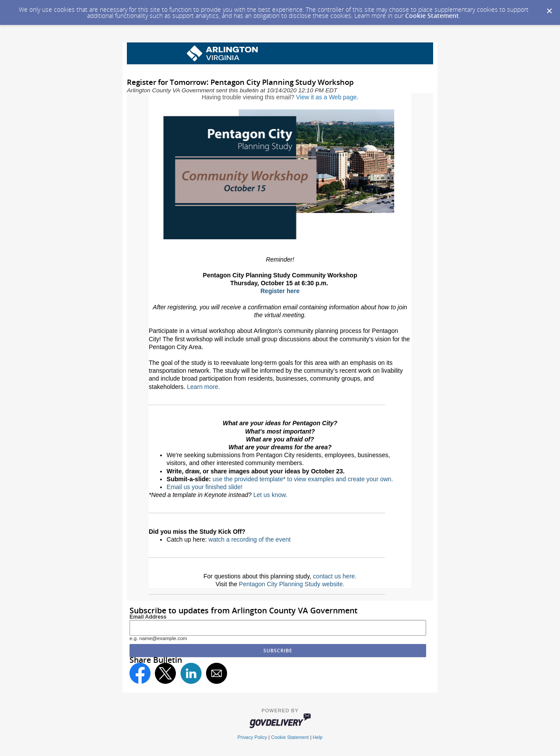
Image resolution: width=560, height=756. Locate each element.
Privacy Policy (252, 737)
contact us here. (335, 576)
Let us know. (270, 495)
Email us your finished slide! (205, 487)
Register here (280, 291)
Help (318, 737)
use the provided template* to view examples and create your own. (303, 479)
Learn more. (203, 387)
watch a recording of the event (250, 539)
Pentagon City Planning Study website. (292, 584)
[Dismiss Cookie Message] (549, 8)
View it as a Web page (326, 97)
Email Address (148, 617)
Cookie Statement (432, 16)
